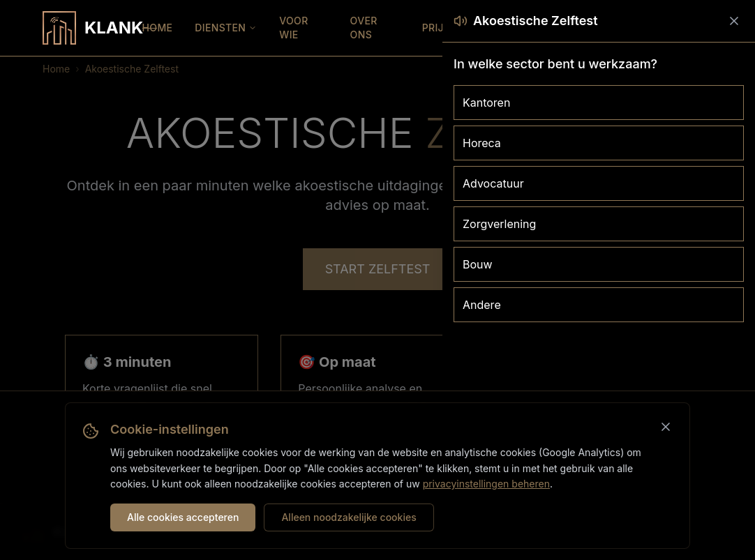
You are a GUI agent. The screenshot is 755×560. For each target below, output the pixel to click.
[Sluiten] (666, 427)
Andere (482, 305)
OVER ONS (364, 28)
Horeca (482, 143)
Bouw (478, 264)
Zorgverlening (499, 224)
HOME (158, 28)
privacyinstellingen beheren (486, 484)
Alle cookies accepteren (183, 517)
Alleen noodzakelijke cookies (349, 517)
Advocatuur (493, 183)
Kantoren (486, 103)
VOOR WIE (293, 28)
